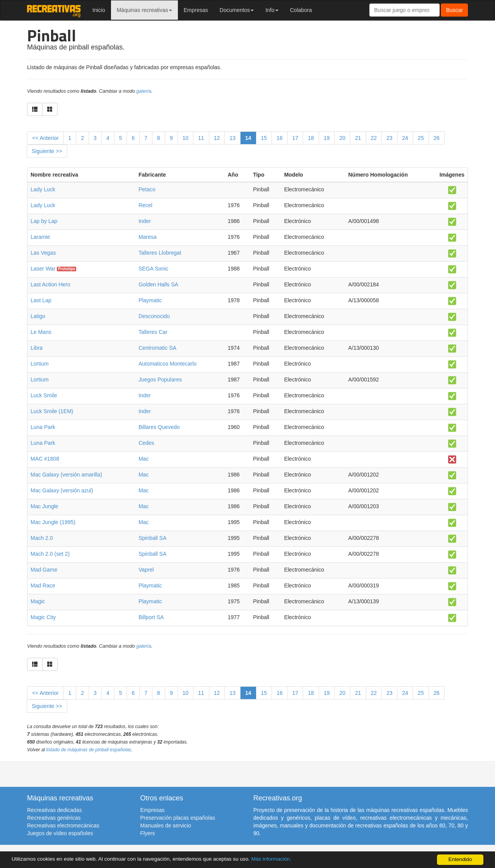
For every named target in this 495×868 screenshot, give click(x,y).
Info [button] (272, 10)
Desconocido (154, 316)
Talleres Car (153, 332)
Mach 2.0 (42, 538)
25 (421, 138)
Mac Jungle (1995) (53, 522)
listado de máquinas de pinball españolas (89, 750)
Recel (145, 205)
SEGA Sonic (153, 269)
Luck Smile (44, 395)
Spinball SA (152, 538)
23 (389, 138)
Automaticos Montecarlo (167, 364)
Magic (38, 601)
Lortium (40, 364)
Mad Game (44, 570)
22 (374, 138)
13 (232, 138)
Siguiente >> (47, 151)
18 (311, 138)
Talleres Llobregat (160, 253)
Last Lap (41, 300)
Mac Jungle (44, 506)
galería (144, 91)
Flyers (148, 833)
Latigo (38, 316)
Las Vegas (43, 253)
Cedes (146, 443)
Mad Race (43, 585)
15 (264, 138)
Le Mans (41, 332)
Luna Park (43, 427)
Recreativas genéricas (54, 818)
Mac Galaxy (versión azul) (62, 490)
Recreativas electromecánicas (63, 825)
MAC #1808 (45, 459)
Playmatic (150, 300)
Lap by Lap (44, 221)
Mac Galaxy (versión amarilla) (66, 475)
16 (280, 138)
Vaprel (146, 570)
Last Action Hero (50, 284)
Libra (37, 348)
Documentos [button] (237, 10)
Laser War (43, 269)
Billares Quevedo (159, 427)
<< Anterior (45, 138)
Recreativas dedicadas (55, 810)
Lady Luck (43, 189)
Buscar (454, 10)
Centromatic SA (157, 348)
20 (342, 138)
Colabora (301, 10)
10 (186, 138)
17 (295, 138)
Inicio (99, 10)
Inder (145, 221)
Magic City (43, 617)
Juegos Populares (160, 380)
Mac (143, 459)
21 (358, 138)
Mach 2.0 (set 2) (50, 554)
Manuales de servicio (166, 825)
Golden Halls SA (158, 284)
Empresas (196, 10)
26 (437, 138)
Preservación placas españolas (178, 818)
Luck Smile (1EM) (52, 411)
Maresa (148, 237)
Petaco (147, 189)
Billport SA (151, 617)
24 (405, 138)
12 (217, 138)
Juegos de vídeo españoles (60, 833)
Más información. (272, 859)
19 (327, 138)
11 (201, 138)
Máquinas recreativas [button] (144, 10)
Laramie (40, 237)
